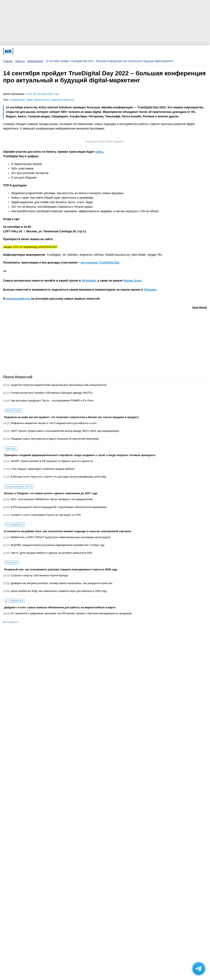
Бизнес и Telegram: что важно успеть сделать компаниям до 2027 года (51, 493)
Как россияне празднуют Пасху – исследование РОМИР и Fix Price (52, 401)
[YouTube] (116, 51)
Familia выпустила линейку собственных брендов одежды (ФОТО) (52, 393)
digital (30, 100)
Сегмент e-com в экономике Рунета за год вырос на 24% (46, 515)
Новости (20, 61)
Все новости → (12, 622)
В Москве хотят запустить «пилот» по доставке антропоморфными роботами (59, 477)
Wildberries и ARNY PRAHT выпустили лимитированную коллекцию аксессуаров (61, 537)
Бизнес (11, 449)
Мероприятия (35, 61)
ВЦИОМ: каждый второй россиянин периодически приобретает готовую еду (58, 545)
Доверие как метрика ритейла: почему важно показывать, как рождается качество (62, 583)
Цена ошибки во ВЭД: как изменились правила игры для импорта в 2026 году (59, 591)
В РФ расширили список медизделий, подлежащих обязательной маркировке (59, 507)
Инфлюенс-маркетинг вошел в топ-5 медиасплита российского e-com (54, 423)
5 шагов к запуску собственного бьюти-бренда (39, 575)
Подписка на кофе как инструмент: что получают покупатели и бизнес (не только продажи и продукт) (71, 417)
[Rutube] (135, 51)
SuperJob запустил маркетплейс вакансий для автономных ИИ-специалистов (59, 385)
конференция (17, 100)
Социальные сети (19, 487)
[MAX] (79, 51)
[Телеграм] (42, 51)
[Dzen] (98, 51)
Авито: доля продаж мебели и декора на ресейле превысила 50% (52, 553)
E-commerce (15, 525)
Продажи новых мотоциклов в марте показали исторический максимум (55, 439)
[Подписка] (154, 51)
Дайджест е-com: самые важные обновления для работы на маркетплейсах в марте (60, 607)
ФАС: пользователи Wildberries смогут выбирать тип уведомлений (52, 499)
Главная (8, 61)
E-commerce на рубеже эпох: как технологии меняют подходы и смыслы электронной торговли (68, 531)
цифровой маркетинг (63, 100)
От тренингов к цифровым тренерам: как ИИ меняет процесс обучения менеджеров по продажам (71, 613)
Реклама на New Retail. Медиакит (105, 142)
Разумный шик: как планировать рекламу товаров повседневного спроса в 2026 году (61, 569)
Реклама (12, 563)
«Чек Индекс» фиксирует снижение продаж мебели (43, 469)
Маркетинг (14, 410)
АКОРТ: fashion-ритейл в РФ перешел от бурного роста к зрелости (52, 461)
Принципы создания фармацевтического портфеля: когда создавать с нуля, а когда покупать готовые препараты (80, 455)
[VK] (60, 51)
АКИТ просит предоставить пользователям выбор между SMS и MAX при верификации (65, 431)
